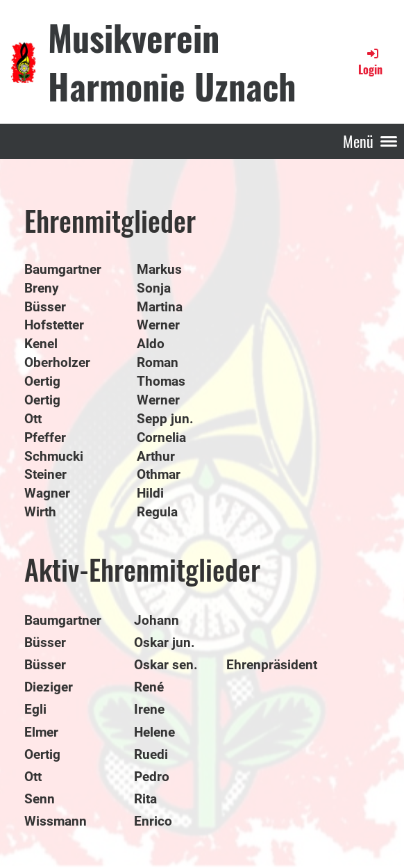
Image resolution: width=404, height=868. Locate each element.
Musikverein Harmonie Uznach (172, 61)
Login (370, 62)
